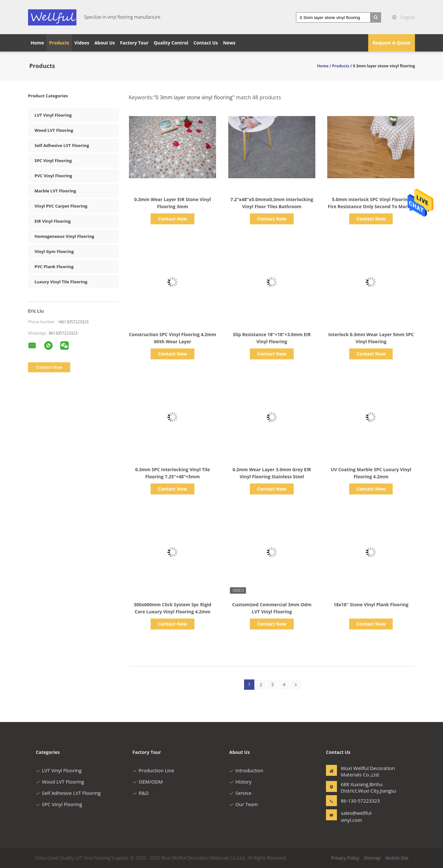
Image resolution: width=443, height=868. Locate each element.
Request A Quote (392, 43)
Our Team (244, 804)
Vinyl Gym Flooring (54, 251)
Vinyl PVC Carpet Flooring (61, 206)
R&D (141, 793)
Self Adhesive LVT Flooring (62, 145)
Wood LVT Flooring (54, 130)
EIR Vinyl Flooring (53, 221)
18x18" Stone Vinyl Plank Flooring (371, 605)
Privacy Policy (345, 858)
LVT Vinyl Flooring (53, 115)
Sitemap (372, 858)
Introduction (246, 770)
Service (240, 793)
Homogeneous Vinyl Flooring (64, 236)
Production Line (153, 770)
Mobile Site (397, 858)
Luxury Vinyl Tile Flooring (61, 282)
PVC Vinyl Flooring (53, 176)
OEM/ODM (148, 782)
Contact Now (172, 219)
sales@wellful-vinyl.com (357, 816)
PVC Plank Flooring (54, 267)
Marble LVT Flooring (55, 191)
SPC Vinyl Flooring (53, 161)
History (240, 782)
